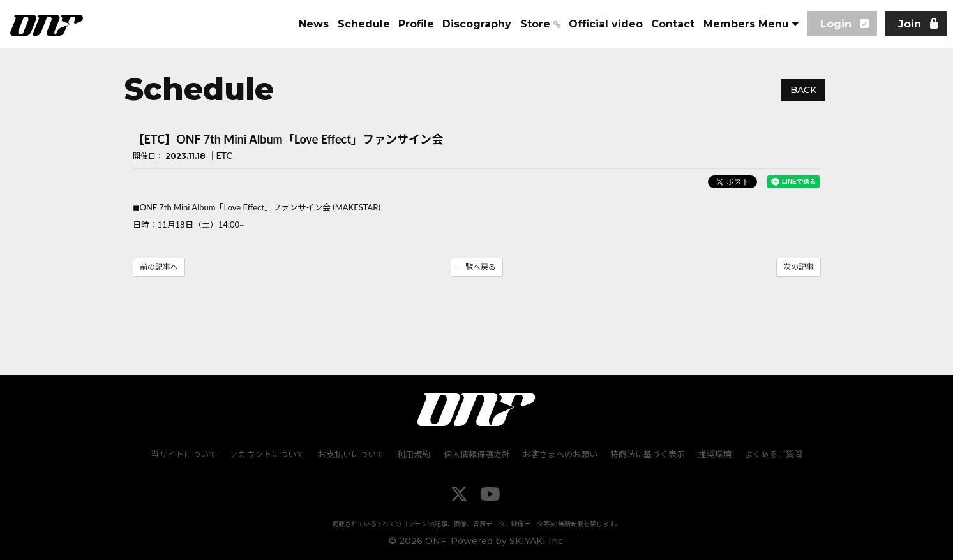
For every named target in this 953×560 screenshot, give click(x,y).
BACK (803, 90)
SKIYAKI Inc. (537, 540)
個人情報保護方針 (477, 453)
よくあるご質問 (773, 453)
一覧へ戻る (477, 267)
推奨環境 (714, 453)
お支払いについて (352, 453)
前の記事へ (159, 267)
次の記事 (799, 267)
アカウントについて (268, 453)
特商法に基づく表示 (648, 453)
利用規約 (414, 453)
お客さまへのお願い (560, 453)
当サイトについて (185, 453)
